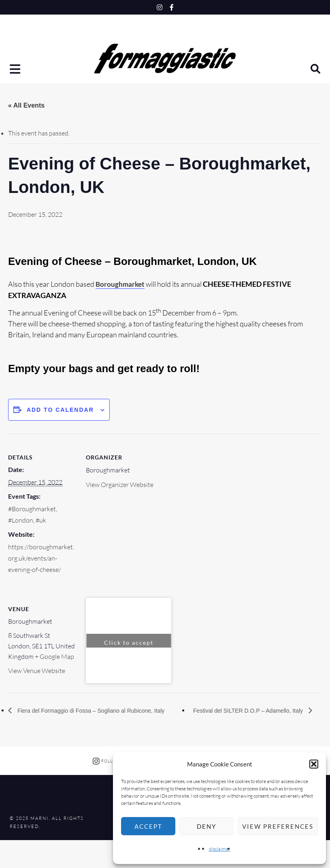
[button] (314, 764)
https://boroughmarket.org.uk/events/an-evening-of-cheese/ (41, 558)
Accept (148, 826)
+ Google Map (54, 656)
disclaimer (220, 849)
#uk (41, 520)
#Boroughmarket (32, 509)
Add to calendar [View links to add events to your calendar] (60, 409)
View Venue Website (37, 671)
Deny (207, 826)
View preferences (278, 826)
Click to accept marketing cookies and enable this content (129, 643)
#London (21, 520)
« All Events (26, 105)
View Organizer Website (120, 485)
